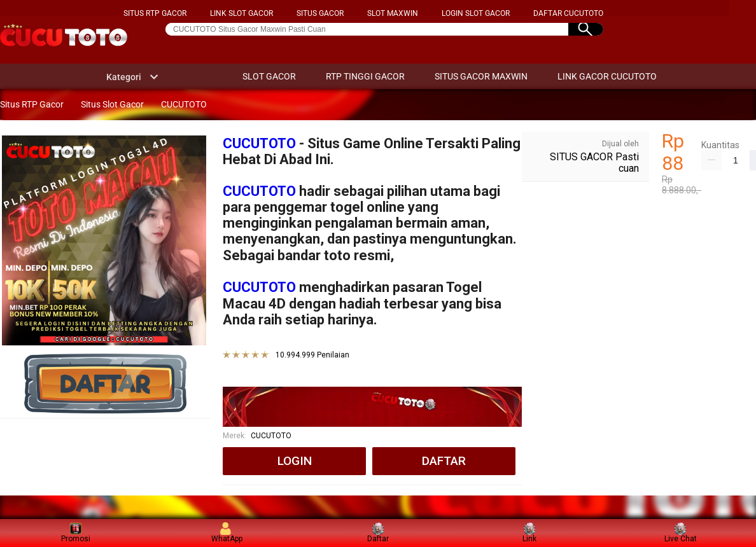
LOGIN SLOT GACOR (476, 13)
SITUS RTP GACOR (155, 13)
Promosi (76, 533)
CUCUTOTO (259, 143)
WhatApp (227, 533)
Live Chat (681, 533)
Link (529, 533)
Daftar (378, 533)
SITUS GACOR (320, 13)
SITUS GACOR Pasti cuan (594, 163)
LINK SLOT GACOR (241, 13)
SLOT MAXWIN (393, 13)
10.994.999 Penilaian (312, 355)
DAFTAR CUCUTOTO (568, 13)
